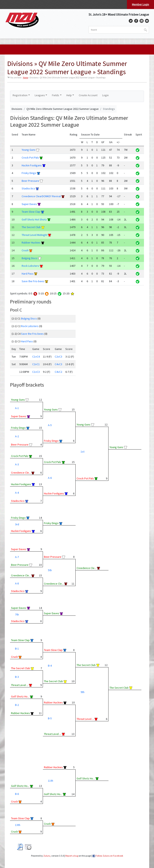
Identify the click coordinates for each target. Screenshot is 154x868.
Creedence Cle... (21, 473)
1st (83, 452)
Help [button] (69, 95)
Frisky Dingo (29, 173)
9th (83, 692)
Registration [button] (20, 95)
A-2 (17, 436)
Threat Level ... (20, 685)
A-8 (17, 583)
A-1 (17, 408)
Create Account (88, 95)
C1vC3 (36, 372)
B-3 (17, 677)
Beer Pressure (30, 181)
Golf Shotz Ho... (20, 696)
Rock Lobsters (30, 266)
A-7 (17, 557)
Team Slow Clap (31, 212)
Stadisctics (28, 188)
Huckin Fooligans (32, 165)
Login (105, 95)
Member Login (140, 4)
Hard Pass (28, 274)
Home (25, 78)
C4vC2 (58, 372)
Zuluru (47, 856)
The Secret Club (31, 227)
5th (50, 570)
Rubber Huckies (31, 243)
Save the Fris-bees (33, 281)
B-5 (50, 718)
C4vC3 (58, 364)
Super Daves (29, 204)
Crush (25, 250)
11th (51, 781)
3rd (17, 524)
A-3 (17, 464)
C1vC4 (36, 357)
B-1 (17, 649)
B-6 (17, 794)
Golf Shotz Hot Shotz (34, 219)
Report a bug (72, 856)
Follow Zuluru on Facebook (109, 856)
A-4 (17, 493)
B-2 (17, 705)
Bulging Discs (30, 258)
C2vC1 (36, 364)
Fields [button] (56, 95)
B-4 (50, 666)
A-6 (50, 478)
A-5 (50, 425)
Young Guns (29, 150)
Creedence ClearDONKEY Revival (41, 196)
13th (18, 825)
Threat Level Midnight (34, 235)
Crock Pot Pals (30, 158)
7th (17, 614)
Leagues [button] (40, 95)
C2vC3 (58, 357)
